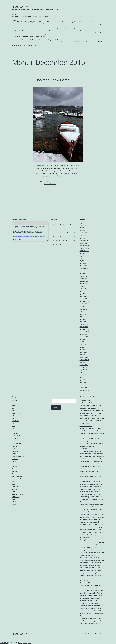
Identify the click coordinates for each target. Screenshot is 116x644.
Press (14, 449)
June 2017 (83, 225)
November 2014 (84, 276)
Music (41, 40)
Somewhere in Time (85, 400)
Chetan (20, 643)
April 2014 (83, 294)
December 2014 (84, 274)
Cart (35, 46)
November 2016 (84, 230)
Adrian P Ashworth (21, 7)
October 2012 (84, 334)
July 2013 (82, 312)
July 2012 (82, 342)
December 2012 (84, 329)
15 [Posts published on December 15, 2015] (57, 237)
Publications (16, 451)
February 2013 (84, 324)
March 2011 (83, 382)
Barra (14, 408)
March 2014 (83, 296)
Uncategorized (16, 479)
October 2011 (84, 365)
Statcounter (4, 643)
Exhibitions (15, 421)
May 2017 (82, 228)
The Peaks (15, 474)
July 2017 (82, 223)
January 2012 (84, 357)
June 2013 (83, 314)
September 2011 (84, 367)
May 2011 (82, 377)
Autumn (14, 403)
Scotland (15, 454)
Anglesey (15, 400)
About (58, 28)
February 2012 (84, 355)
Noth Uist (15, 438)
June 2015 (83, 258)
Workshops (33, 40)
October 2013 (84, 304)
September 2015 (84, 251)
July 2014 (82, 286)
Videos (29, 46)
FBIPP (14, 423)
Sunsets (15, 466)
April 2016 (83, 238)
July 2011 (82, 372)
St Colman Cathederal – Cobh (88, 601)
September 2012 (84, 337)
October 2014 (84, 279)
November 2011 (84, 362)
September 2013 (84, 307)
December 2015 (84, 246)
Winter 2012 (53, 184)
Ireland (14, 431)
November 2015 (84, 248)
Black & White (16, 413)
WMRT (14, 502)
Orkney (14, 441)
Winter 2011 (16, 497)
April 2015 (83, 263)
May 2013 (82, 317)
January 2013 (84, 327)
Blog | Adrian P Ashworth (87, 397)
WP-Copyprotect (27, 643)
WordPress (100, 634)
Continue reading (54, 176)
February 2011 (84, 385)
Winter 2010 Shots (18, 494)
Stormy (14, 461)
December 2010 (84, 390)
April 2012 (83, 350)
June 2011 (83, 375)
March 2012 (83, 352)
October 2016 (84, 233)
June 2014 (83, 289)
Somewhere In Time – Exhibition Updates (92, 525)
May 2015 (82, 261)
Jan (74, 249)
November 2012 (84, 332)
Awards (14, 406)
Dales (14, 418)
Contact (78, 41)
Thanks (14, 469)
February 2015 (84, 268)
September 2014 (84, 281)
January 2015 (84, 271)
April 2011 (83, 380)
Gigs (13, 426)
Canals (14, 416)
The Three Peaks (17, 476)
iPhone (14, 428)
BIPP (14, 411)
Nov (53, 249)
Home (32, 15)
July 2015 (82, 256)
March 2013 (83, 322)
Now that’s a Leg (84, 449)
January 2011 (84, 388)
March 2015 (83, 266)
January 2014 (84, 299)
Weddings (15, 40)
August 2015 (83, 253)
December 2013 (84, 301)
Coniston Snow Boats (52, 80)
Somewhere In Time (19, 46)
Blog (49, 40)
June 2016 (83, 235)
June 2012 (83, 344)
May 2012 (82, 347)
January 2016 (84, 243)
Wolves (14, 504)
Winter (14, 492)
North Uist (15, 433)
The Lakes (46, 184)
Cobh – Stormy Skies (86, 426)
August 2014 (83, 284)
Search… (54, 397)
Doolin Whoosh (84, 580)
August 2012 (83, 339)
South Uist (15, 459)
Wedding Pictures (85, 540)
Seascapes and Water (19, 456)
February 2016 (84, 241)
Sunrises (15, 464)
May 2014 (82, 291)
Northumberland (17, 436)
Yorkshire (15, 507)
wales (14, 484)
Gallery (23, 41)
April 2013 (83, 319)
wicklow (15, 489)
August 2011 (83, 370)
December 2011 (84, 360)
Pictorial (15, 446)
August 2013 (83, 309)
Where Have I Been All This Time (89, 558)
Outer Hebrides (17, 444)
